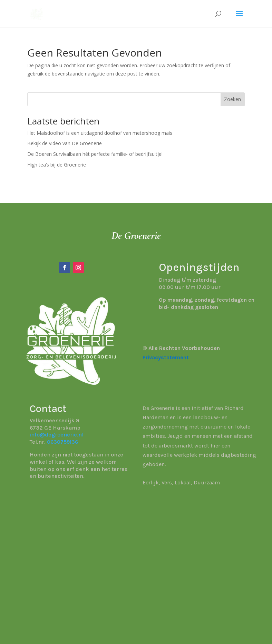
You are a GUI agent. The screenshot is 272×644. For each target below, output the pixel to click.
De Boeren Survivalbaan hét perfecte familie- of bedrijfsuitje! (95, 154)
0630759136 (62, 442)
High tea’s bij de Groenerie (57, 165)
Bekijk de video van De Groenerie (65, 143)
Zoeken (232, 99)
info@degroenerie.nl (57, 435)
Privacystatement (166, 357)
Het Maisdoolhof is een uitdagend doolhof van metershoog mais (100, 133)
